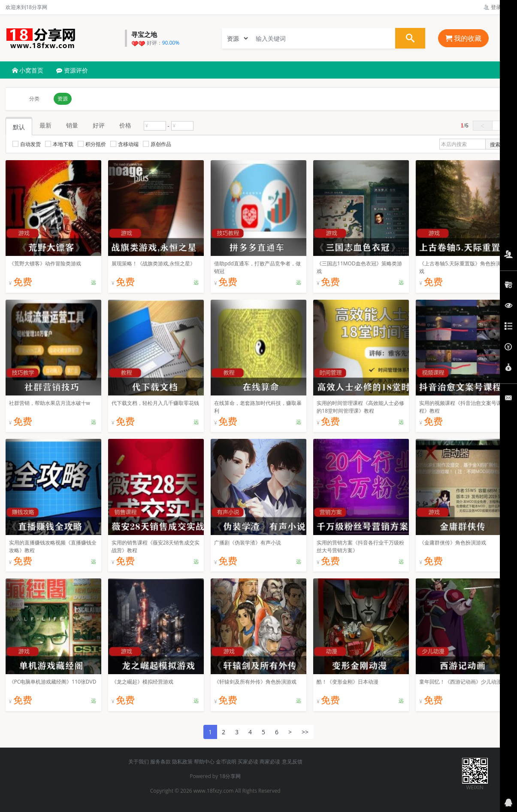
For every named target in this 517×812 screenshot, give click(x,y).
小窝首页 (28, 70)
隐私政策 (182, 762)
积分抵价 (92, 144)
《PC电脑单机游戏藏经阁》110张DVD (53, 682)
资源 (63, 99)
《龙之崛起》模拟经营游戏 (142, 682)
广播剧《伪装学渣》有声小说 (248, 543)
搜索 (495, 144)
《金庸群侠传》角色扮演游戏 (453, 543)
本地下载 (59, 144)
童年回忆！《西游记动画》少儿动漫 (460, 682)
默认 (19, 127)
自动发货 (27, 144)
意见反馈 (292, 762)
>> (305, 732)
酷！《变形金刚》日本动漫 (348, 682)
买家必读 (248, 762)
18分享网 (230, 776)
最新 (45, 125)
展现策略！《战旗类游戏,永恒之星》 (153, 263)
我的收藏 (463, 38)
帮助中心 (204, 762)
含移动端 (124, 144)
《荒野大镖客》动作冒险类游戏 (45, 263)
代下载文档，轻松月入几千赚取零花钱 (155, 403)
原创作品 (157, 144)
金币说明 (226, 762)
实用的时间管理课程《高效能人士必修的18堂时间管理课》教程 (360, 407)
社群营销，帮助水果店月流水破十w (50, 403)
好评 (99, 125)
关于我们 (139, 762)
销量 (72, 125)
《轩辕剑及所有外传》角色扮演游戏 (255, 682)
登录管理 (497, 7)
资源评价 (72, 70)
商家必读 (270, 762)
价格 (125, 125)
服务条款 (160, 762)
